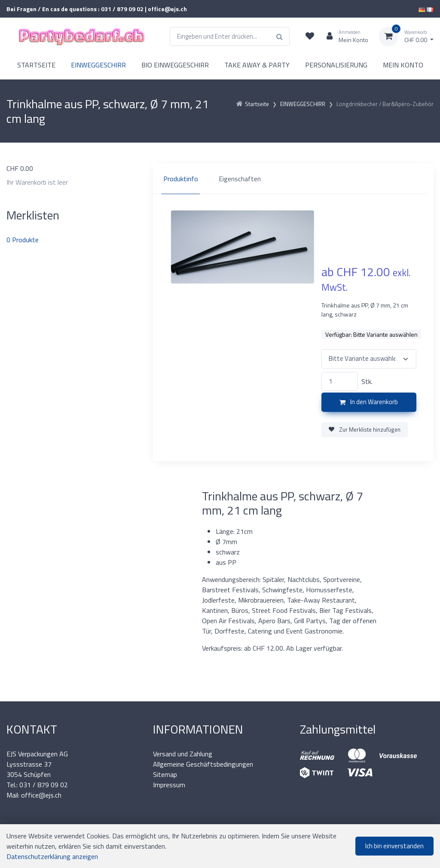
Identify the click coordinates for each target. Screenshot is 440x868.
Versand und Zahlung (183, 754)
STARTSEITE (36, 65)
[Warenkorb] (406, 37)
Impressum (169, 785)
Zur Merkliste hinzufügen (365, 429)
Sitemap (165, 774)
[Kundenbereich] (344, 37)
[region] (293, 179)
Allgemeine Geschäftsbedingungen (203, 764)
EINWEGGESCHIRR (98, 65)
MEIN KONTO (403, 65)
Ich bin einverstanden (394, 846)
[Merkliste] (310, 37)
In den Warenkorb (369, 402)
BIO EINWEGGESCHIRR (175, 65)
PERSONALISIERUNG (336, 65)
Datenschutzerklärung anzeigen (52, 856)
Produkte (23, 240)
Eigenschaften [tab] (240, 179)
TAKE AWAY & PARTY (257, 65)
